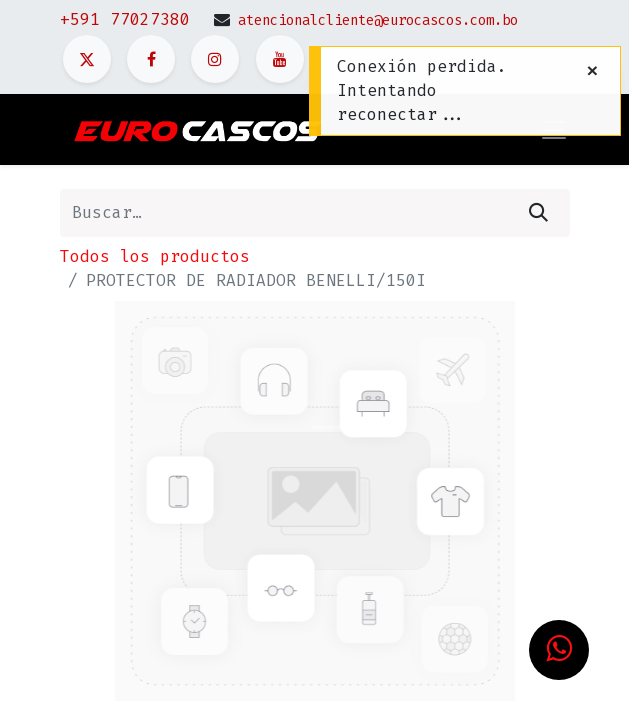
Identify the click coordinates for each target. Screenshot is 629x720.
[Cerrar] (592, 71)
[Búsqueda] (538, 213)
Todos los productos (155, 256)
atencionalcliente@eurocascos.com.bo (378, 20)
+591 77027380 (125, 19)
